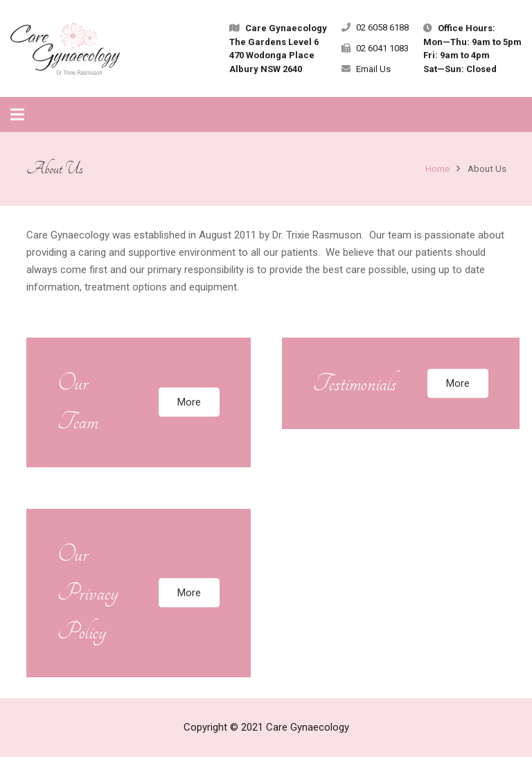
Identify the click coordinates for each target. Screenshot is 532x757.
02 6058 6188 (382, 27)
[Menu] (17, 114)
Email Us (373, 69)
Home (437, 168)
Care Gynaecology (308, 727)
